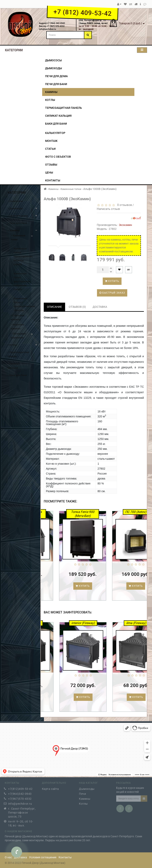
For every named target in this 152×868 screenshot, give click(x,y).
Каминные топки (18, 237)
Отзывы (51, 165)
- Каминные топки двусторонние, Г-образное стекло (21, 279)
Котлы (50, 100)
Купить (112, 281)
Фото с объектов (58, 157)
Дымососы (53, 60)
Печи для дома (56, 76)
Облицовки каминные (18, 336)
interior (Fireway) (110, 623)
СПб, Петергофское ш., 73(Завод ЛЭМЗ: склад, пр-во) (93, 22)
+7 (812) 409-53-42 (82, 13)
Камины (51, 92)
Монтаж (51, 141)
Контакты (53, 180)
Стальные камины (18, 317)
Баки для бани (56, 124)
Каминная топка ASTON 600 (56, 514)
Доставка (20, 857)
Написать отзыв (108, 209)
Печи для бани (56, 84)
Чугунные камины (17, 326)
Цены (49, 172)
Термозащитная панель (64, 108)
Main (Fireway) (57, 623)
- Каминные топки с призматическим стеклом (21, 302)
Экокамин (125, 225)
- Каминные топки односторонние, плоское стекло (21, 254)
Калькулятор (55, 133)
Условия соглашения (43, 857)
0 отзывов (124, 205)
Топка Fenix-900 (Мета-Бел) (109, 514)
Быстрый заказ (112, 293)
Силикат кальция (58, 116)
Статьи (50, 149)
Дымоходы (54, 68)
